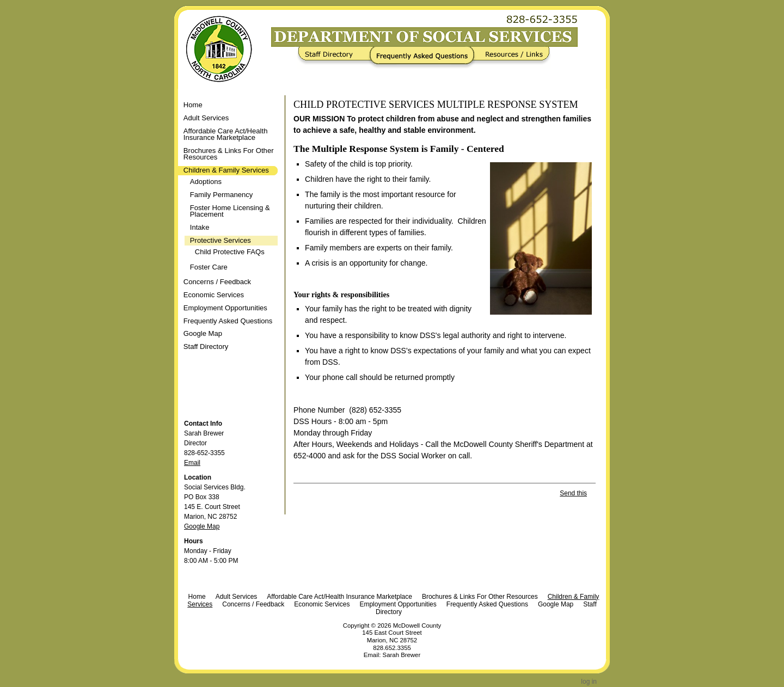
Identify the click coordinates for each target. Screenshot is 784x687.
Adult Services (237, 597)
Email (192, 463)
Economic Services (322, 604)
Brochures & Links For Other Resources (480, 597)
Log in (589, 682)
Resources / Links (510, 58)
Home (193, 105)
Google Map (202, 526)
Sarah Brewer (402, 655)
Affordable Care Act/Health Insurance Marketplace (339, 597)
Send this (573, 493)
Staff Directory (336, 58)
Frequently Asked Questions (424, 58)
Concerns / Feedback (253, 604)
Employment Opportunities (398, 604)
